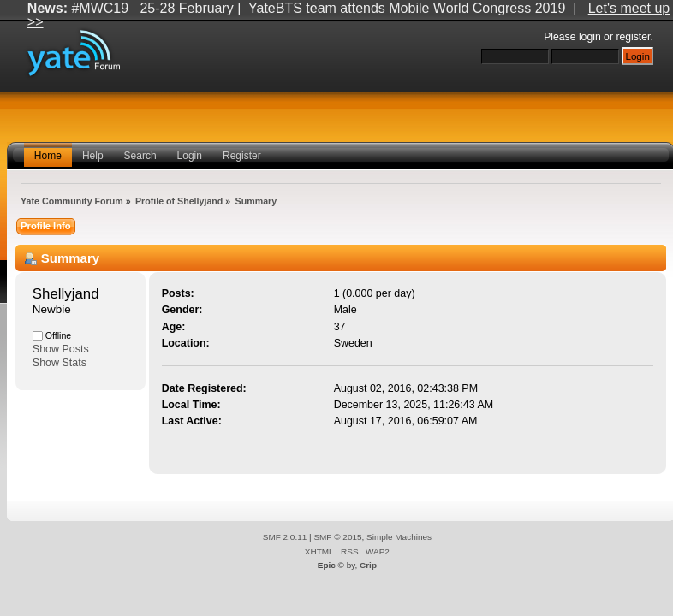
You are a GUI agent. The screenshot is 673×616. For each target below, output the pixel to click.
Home (48, 156)
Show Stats (60, 363)
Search (140, 156)
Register (242, 156)
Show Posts (61, 349)
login (590, 37)
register (633, 37)
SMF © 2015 (337, 537)
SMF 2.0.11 (285, 537)
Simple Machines (399, 537)
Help (93, 156)
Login (190, 156)
